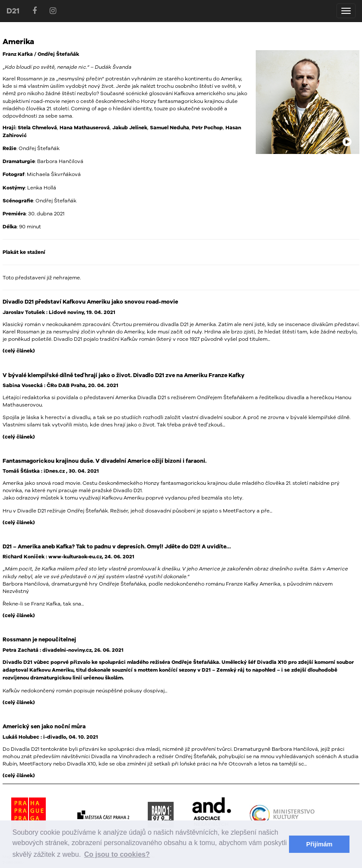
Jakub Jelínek (130, 128)
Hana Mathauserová (85, 128)
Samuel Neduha (170, 128)
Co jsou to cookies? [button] (117, 854)
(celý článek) (19, 351)
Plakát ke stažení (24, 252)
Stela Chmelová (37, 128)
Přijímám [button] (319, 844)
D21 (13, 11)
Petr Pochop (207, 128)
